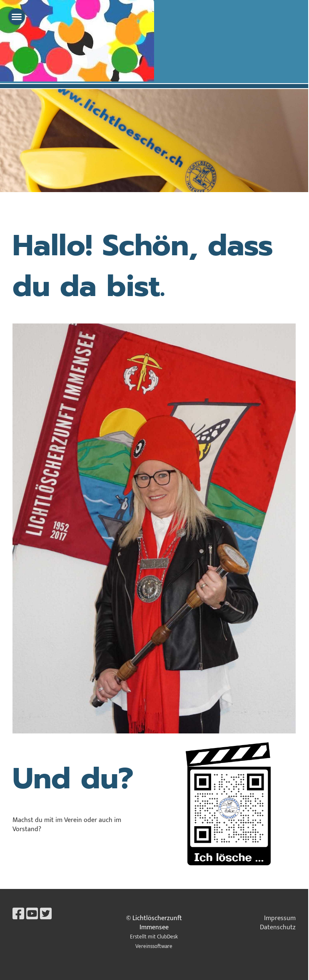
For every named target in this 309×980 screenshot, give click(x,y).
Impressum (280, 918)
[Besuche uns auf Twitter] (46, 915)
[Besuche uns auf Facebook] (18, 915)
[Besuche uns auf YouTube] (32, 915)
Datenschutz (278, 927)
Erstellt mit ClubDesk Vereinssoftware (154, 942)
